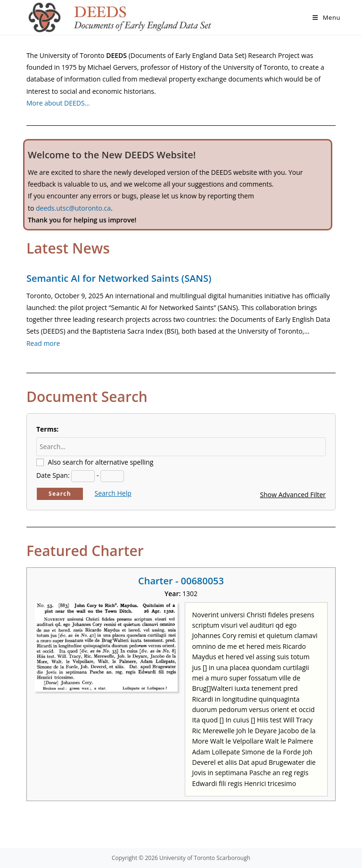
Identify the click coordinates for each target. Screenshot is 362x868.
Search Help (113, 493)
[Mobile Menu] (326, 17)
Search (60, 494)
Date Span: (53, 475)
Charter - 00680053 (181, 581)
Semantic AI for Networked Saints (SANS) (119, 278)
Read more (43, 343)
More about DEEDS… (58, 103)
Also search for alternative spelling (101, 462)
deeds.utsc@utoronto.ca (73, 208)
